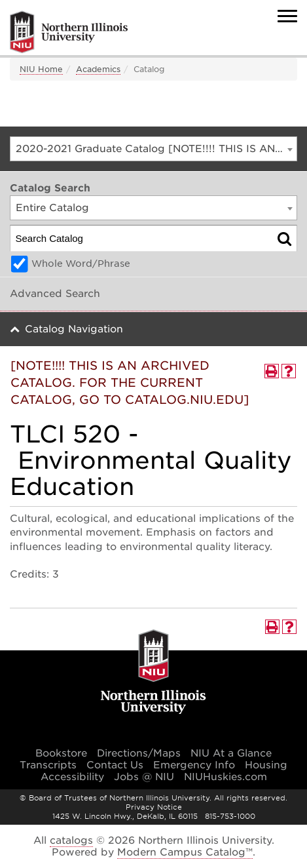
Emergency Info (194, 765)
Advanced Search (55, 294)
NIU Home (41, 69)
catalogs (71, 840)
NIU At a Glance (231, 753)
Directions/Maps (139, 753)
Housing (266, 765)
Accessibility (72, 777)
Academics (98, 69)
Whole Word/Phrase (81, 264)
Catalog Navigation (74, 329)
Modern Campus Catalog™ (185, 852)
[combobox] (153, 149)
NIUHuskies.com (226, 777)
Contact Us (115, 765)
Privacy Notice (154, 807)
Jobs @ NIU (144, 777)
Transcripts (48, 765)
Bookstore (61, 753)
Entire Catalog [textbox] (52, 208)
